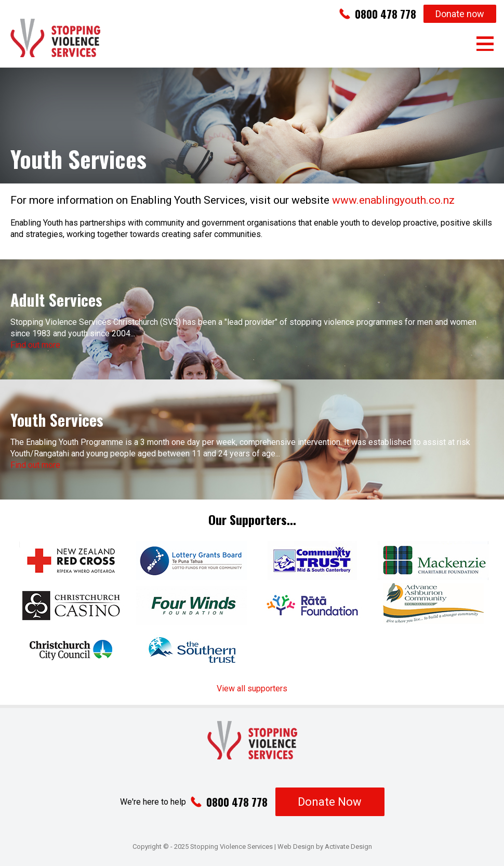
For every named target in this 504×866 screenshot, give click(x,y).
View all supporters (252, 688)
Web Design (296, 847)
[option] (252, 126)
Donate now (460, 14)
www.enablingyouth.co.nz (393, 200)
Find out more (35, 345)
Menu (485, 44)
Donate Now (330, 802)
